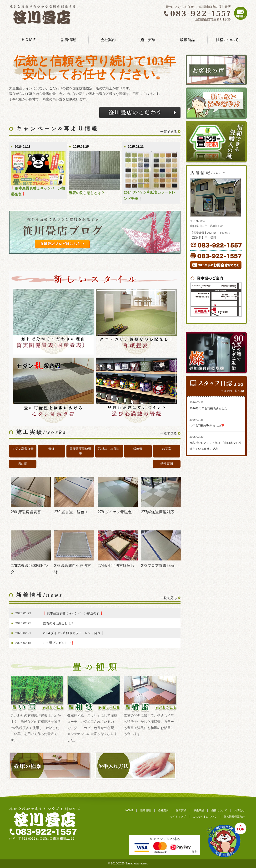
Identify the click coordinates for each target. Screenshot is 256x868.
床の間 (23, 464)
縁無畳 (138, 449)
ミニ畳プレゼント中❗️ (59, 643)
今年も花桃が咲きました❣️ (207, 426)
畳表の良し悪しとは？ (87, 193)
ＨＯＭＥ (29, 40)
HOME (129, 810)
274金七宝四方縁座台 (116, 566)
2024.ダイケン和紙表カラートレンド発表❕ (74, 633)
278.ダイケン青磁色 (115, 512)
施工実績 (148, 40)
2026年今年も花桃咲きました (208, 408)
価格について (227, 40)
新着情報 (68, 40)
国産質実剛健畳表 (80, 451)
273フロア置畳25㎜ (158, 566)
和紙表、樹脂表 (109, 449)
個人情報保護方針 (234, 817)
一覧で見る (169, 132)
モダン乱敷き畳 (23, 449)
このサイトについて (205, 817)
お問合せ (240, 810)
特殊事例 (167, 464)
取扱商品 (187, 40)
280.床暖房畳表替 (26, 512)
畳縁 (51, 449)
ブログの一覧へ (231, 391)
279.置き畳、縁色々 (71, 512)
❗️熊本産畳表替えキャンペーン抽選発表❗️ (73, 613)
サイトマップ (178, 817)
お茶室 (167, 449)
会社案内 (108, 40)
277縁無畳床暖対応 (158, 512)
